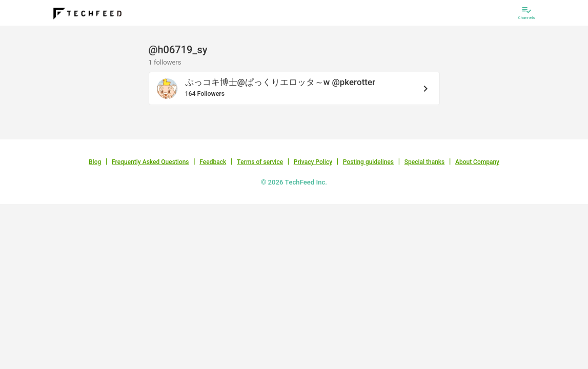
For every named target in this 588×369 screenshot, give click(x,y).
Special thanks (425, 162)
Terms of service (260, 162)
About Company (477, 162)
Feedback (213, 162)
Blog (95, 162)
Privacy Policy (313, 162)
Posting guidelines (368, 162)
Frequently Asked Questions (150, 162)
